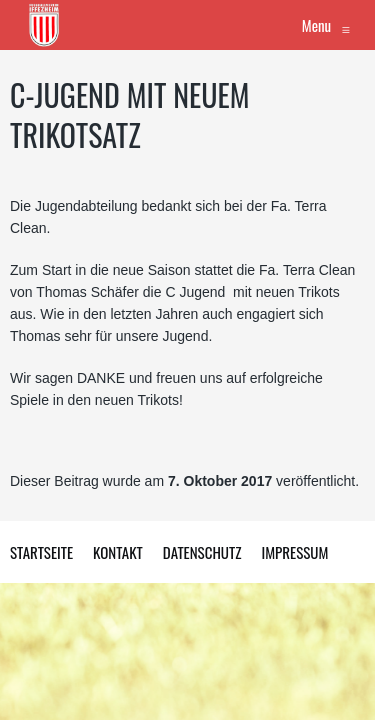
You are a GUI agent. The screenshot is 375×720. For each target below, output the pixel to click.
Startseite (41, 552)
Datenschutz (202, 552)
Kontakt (118, 552)
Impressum (294, 552)
